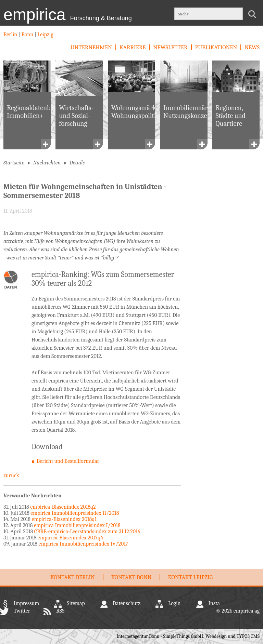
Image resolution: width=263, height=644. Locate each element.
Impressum (26, 603)
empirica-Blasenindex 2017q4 (70, 538)
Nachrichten (47, 163)
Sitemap (76, 603)
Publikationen (216, 47)
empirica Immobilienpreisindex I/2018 (77, 525)
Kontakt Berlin (73, 577)
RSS (60, 611)
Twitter (22, 611)
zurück (11, 475)
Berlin (11, 35)
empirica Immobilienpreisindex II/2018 (75, 513)
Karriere (133, 47)
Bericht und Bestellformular (68, 461)
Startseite (14, 163)
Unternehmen (91, 47)
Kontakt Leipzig (190, 577)
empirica (68, 15)
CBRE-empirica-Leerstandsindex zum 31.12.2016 (87, 532)
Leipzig (45, 35)
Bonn (27, 35)
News (252, 47)
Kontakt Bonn (131, 577)
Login (174, 603)
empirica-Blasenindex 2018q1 (64, 519)
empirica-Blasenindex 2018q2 (63, 507)
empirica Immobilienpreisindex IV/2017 (84, 544)
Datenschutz (127, 603)
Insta (214, 603)
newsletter (170, 47)
